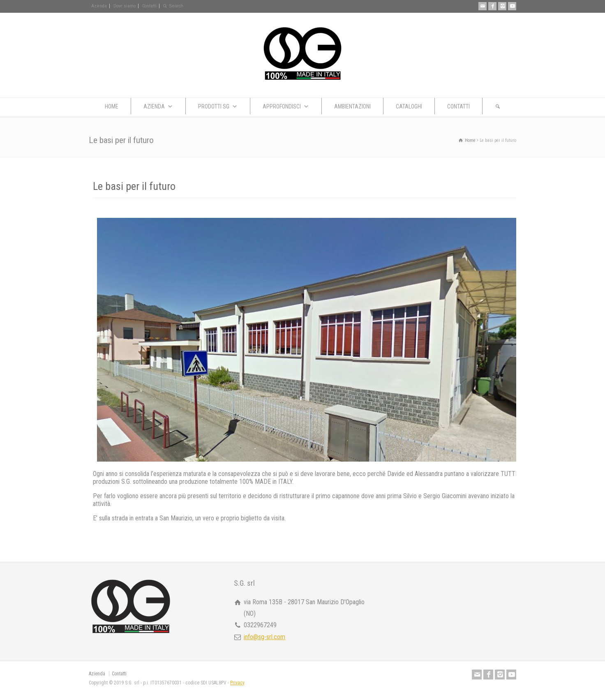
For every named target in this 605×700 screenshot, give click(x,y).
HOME (112, 106)
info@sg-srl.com (264, 637)
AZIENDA (158, 106)
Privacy (237, 683)
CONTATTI (458, 106)
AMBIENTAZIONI (352, 106)
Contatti (149, 6)
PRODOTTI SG (218, 106)
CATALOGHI (409, 106)
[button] (498, 106)
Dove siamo (125, 6)
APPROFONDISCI (286, 106)
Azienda (99, 6)
